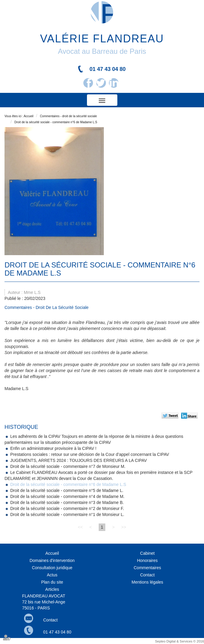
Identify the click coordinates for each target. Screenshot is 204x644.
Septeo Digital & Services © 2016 (179, 641)
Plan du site (52, 582)
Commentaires (147, 568)
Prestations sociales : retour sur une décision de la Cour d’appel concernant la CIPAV (90, 454)
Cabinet (147, 553)
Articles (52, 589)
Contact (147, 575)
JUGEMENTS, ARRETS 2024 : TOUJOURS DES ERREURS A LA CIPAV (79, 460)
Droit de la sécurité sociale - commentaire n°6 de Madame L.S (56, 122)
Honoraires (147, 560)
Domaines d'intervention (52, 560)
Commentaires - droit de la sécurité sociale (69, 116)
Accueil (29, 116)
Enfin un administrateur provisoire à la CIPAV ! (53, 448)
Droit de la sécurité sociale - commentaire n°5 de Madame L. (67, 490)
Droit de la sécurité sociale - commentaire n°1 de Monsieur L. (67, 514)
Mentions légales (147, 582)
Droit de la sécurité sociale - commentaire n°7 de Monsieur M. (68, 466)
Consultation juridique (52, 568)
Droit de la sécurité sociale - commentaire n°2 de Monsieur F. (67, 508)
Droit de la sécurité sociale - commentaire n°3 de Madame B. (67, 502)
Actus (52, 575)
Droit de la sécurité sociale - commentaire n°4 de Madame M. (67, 496)
